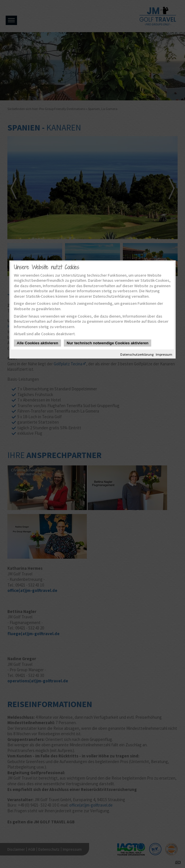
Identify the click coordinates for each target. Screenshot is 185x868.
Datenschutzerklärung (137, 354)
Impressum (164, 354)
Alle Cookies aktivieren (37, 343)
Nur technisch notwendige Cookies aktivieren (108, 343)
